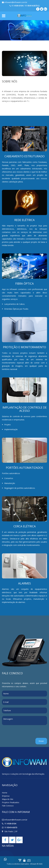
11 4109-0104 (10, 824)
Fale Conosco (8, 806)
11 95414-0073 (11, 827)
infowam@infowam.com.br (15, 2)
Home (5, 793)
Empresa (6, 796)
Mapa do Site (8, 799)
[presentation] (22, 733)
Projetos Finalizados (11, 802)
